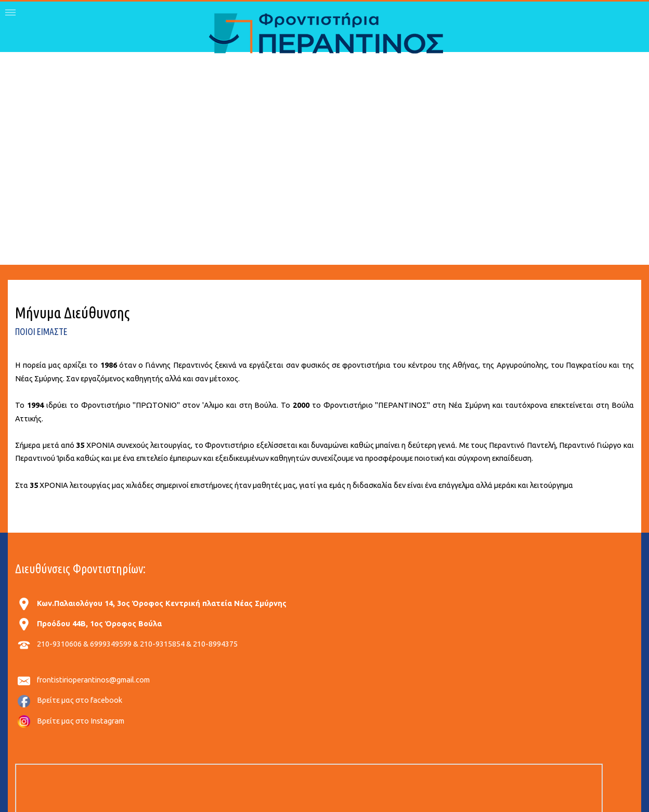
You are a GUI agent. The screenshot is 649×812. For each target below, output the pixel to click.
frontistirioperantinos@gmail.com (93, 680)
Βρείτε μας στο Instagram (81, 721)
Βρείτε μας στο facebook (80, 700)
